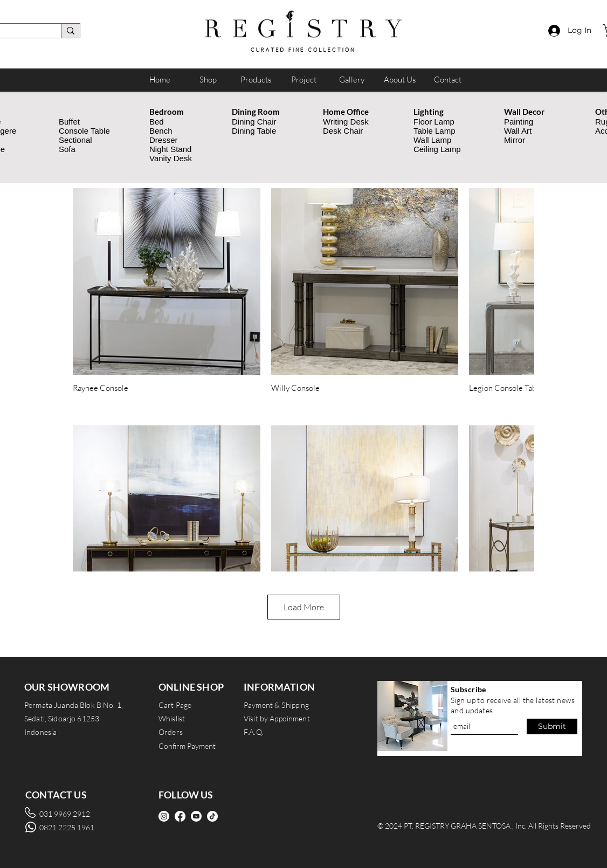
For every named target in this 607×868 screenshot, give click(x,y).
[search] (70, 31)
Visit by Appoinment (277, 718)
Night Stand (170, 149)
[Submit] (552, 726)
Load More (304, 607)
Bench (161, 131)
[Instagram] (164, 816)
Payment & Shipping (277, 705)
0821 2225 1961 (67, 827)
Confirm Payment (187, 746)
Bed (157, 122)
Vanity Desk (171, 158)
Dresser (164, 140)
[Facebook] (180, 816)
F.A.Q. (254, 732)
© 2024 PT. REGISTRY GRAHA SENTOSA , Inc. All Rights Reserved (484, 826)
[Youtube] (196, 816)
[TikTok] (212, 816)
